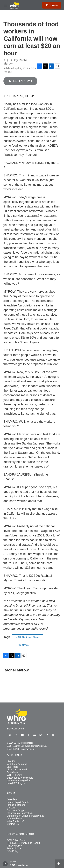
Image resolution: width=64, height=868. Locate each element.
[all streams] (59, 864)
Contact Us (13, 824)
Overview (12, 799)
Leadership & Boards (18, 802)
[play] (5, 864)
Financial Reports (16, 805)
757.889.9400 (13, 749)
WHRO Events (15, 775)
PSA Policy (13, 851)
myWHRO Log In (16, 783)
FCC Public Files (16, 840)
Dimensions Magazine (19, 781)
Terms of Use (14, 848)
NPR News (22, 645)
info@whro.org (28, 749)
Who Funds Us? (15, 821)
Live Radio (12, 767)
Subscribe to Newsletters (20, 778)
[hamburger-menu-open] (5, 5)
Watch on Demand (17, 764)
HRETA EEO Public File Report (23, 843)
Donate (53, 5)
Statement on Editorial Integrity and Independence (26, 817)
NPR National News (28, 637)
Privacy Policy (14, 846)
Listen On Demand (17, 770)
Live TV (11, 761)
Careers (11, 808)
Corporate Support (17, 810)
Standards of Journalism (20, 813)
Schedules (12, 772)
